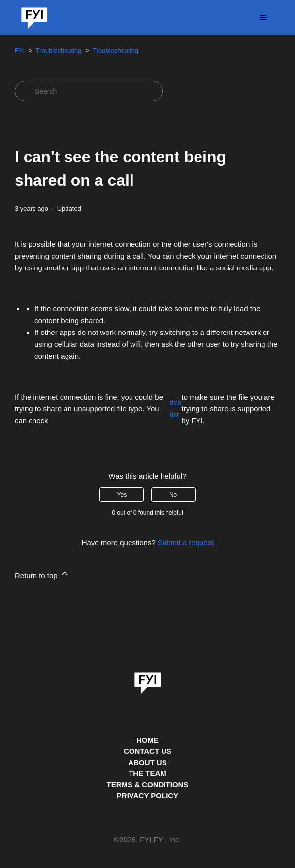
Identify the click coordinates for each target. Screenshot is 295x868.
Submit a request (185, 543)
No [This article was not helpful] (173, 495)
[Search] (89, 91)
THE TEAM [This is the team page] (147, 773)
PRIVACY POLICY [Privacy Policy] (147, 795)
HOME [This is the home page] (147, 740)
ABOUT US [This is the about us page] (147, 762)
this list (176, 409)
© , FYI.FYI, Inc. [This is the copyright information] (147, 840)
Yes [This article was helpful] (122, 495)
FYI (20, 50)
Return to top (42, 574)
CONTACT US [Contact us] (147, 751)
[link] (148, 680)
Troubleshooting (59, 50)
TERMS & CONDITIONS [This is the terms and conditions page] (148, 785)
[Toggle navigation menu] (263, 18)
